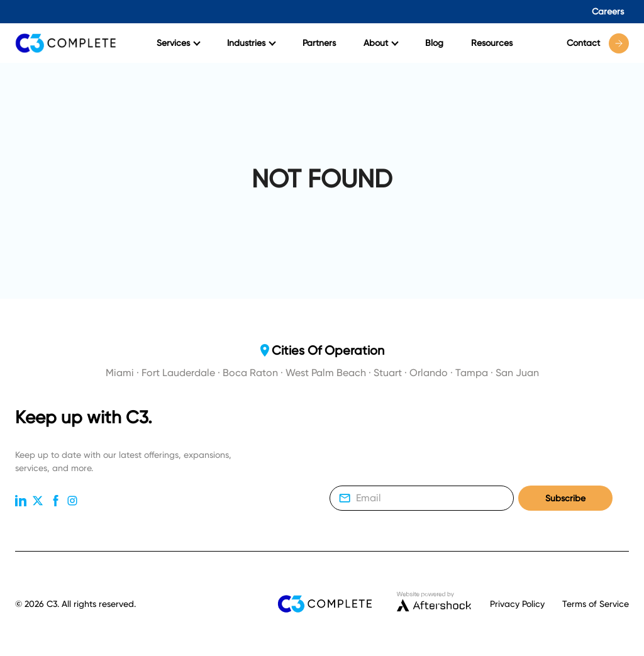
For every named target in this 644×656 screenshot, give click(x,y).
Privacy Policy (517, 604)
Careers (608, 11)
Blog (434, 43)
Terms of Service (596, 604)
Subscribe (565, 498)
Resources (492, 43)
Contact (598, 43)
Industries (252, 43)
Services (179, 43)
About (381, 43)
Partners (319, 43)
